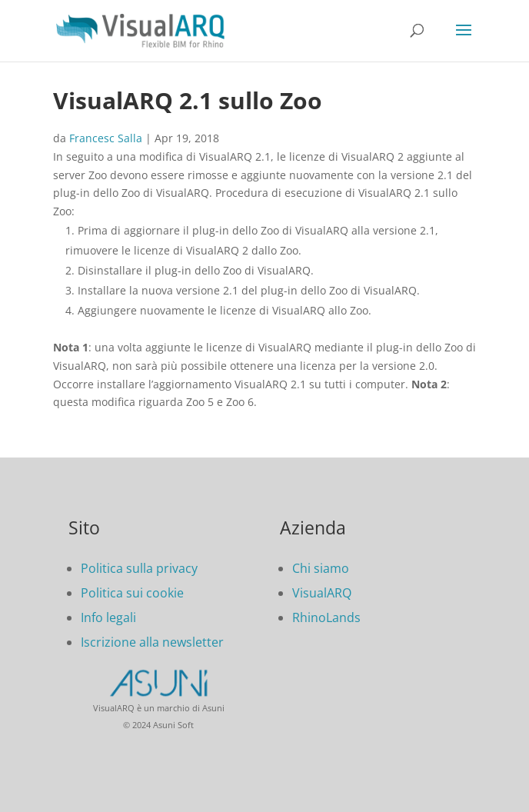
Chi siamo (321, 568)
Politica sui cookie (132, 593)
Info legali (108, 617)
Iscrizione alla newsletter (152, 642)
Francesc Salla (106, 138)
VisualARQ (322, 593)
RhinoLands (326, 617)
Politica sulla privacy (139, 568)
